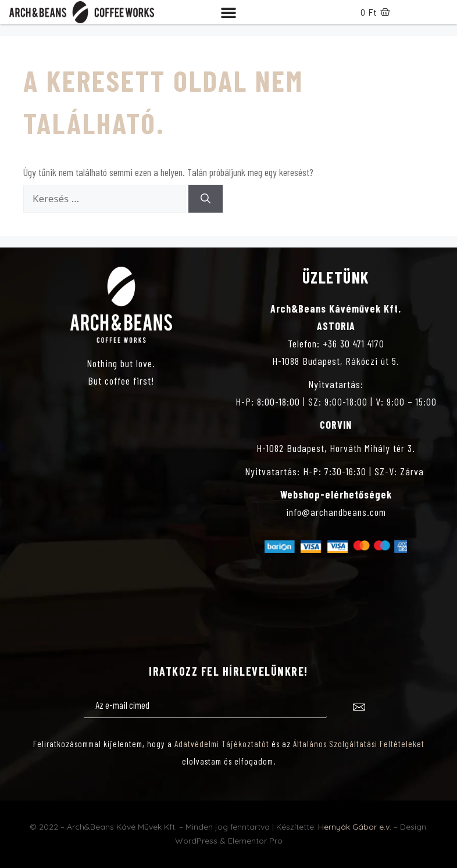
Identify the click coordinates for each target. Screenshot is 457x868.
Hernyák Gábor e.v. (355, 827)
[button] (228, 12)
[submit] (359, 709)
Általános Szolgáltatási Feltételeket (359, 744)
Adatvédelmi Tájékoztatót (222, 744)
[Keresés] (206, 199)
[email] (206, 706)
